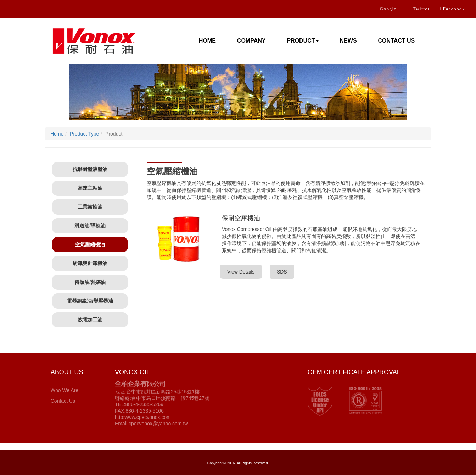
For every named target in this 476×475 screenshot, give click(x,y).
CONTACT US (397, 41)
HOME (207, 41)
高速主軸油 (90, 188)
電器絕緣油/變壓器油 (90, 301)
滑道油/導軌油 (90, 226)
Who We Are (65, 390)
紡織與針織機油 (90, 263)
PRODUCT (303, 41)
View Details (241, 272)
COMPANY (251, 41)
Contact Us (63, 401)
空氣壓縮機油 (90, 244)
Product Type (84, 134)
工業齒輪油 (90, 207)
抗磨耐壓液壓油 (90, 169)
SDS (282, 272)
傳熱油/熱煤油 (90, 282)
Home (57, 134)
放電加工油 (90, 320)
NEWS (348, 41)
